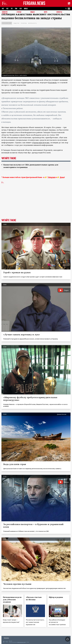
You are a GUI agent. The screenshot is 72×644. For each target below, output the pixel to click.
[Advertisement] (36, 204)
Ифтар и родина (56, 597)
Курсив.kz (53, 83)
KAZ (3, 9)
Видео (33, 12)
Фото (46, 12)
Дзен (62, 177)
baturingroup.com (21, 642)
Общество (16, 23)
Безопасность (32, 23)
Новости (5, 12)
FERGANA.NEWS (34, 3)
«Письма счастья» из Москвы (34, 598)
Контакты (6, 638)
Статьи (19, 12)
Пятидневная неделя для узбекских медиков (12, 600)
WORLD (26, 9)
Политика (24, 23)
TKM (16, 9)
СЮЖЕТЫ (59, 12)
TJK (12, 9)
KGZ (7, 9)
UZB (21, 9)
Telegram (51, 177)
